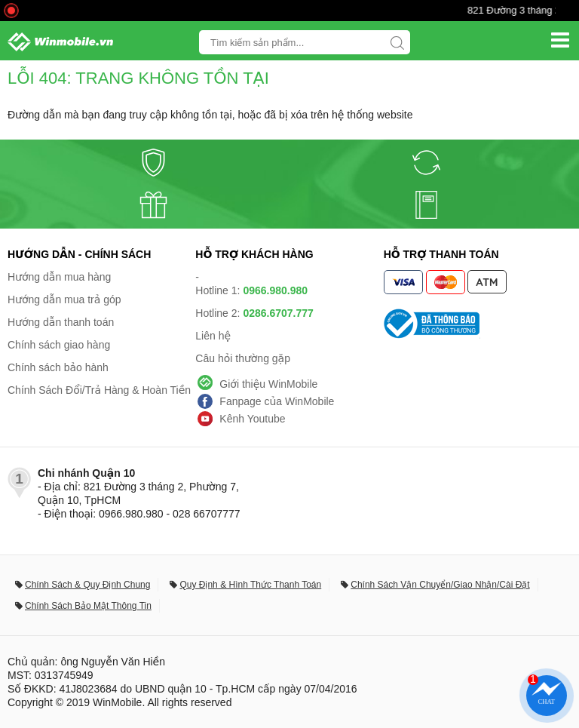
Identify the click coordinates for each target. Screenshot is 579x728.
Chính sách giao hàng (59, 345)
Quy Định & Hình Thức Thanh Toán (250, 585)
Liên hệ (213, 336)
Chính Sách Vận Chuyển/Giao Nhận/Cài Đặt (440, 585)
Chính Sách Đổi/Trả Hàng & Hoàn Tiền (99, 390)
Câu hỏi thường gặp (243, 358)
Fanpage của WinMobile (277, 401)
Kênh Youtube (252, 419)
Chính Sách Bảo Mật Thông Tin (88, 606)
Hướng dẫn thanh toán (61, 322)
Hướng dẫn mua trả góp (64, 299)
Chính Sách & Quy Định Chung (87, 585)
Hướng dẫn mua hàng (59, 277)
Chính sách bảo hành (58, 367)
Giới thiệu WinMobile (268, 384)
